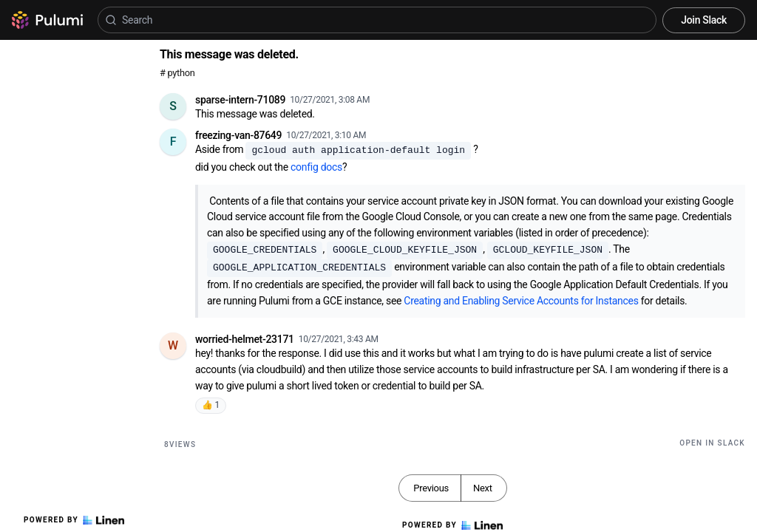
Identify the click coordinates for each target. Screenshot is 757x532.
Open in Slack (712, 443)
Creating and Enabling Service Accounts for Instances (521, 301)
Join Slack (704, 20)
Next (483, 488)
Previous (431, 488)
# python (177, 73)
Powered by (74, 520)
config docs (316, 167)
